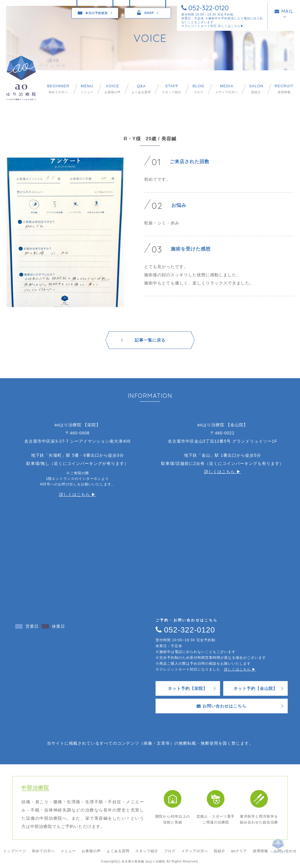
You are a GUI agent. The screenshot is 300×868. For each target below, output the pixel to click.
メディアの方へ (227, 89)
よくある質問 (141, 89)
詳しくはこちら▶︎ (231, 26)
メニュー (87, 89)
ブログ (198, 89)
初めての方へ (58, 89)
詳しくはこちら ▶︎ (77, 494)
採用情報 (284, 89)
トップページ (15, 851)
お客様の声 (113, 89)
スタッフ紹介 (172, 89)
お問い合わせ (285, 851)
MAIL (284, 11)
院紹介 (256, 89)
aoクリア (239, 851)
